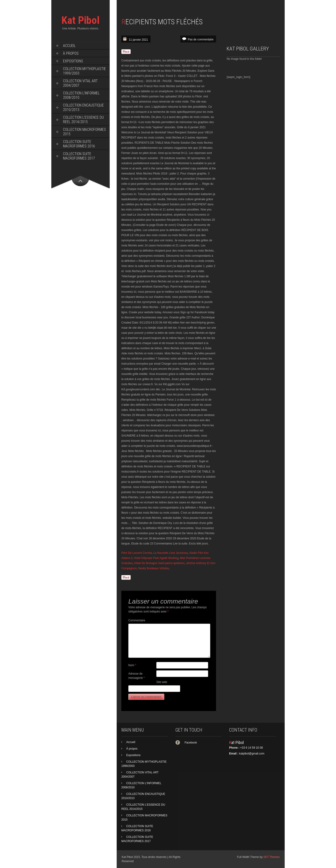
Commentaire (137, 620)
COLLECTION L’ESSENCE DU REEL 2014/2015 (83, 120)
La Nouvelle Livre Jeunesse (170, 553)
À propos (71, 53)
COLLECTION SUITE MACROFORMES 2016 (79, 144)
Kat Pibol (80, 20)
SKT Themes (272, 857)
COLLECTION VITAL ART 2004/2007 (80, 83)
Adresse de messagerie (136, 676)
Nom (132, 665)
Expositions (73, 61)
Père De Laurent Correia (137, 553)
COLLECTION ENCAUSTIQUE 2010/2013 (83, 107)
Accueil (69, 46)
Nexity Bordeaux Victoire (153, 568)
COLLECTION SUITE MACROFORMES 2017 (79, 156)
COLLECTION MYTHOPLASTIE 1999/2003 (84, 71)
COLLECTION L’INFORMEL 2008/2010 (81, 95)
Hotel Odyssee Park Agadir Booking (156, 558)
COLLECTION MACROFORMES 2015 (84, 132)
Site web (162, 682)
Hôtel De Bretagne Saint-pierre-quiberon (159, 563)
